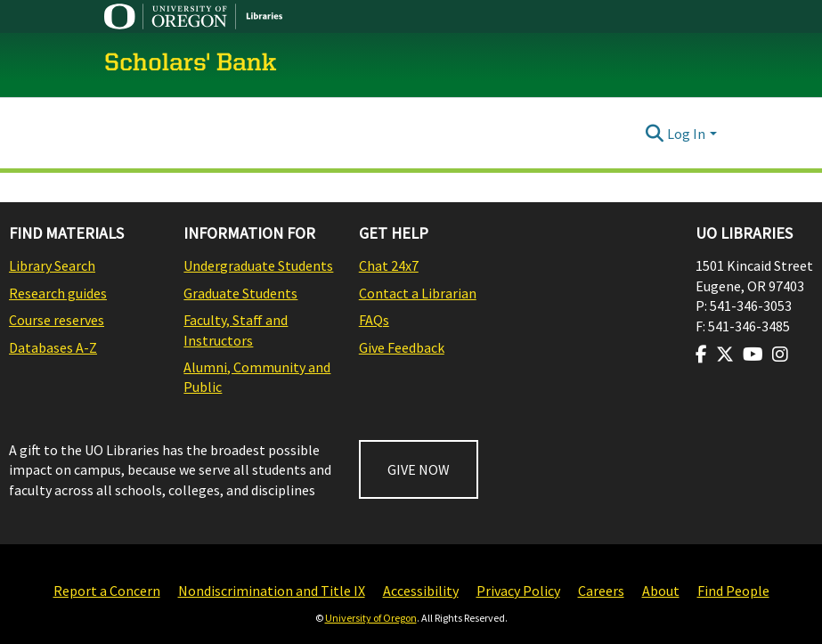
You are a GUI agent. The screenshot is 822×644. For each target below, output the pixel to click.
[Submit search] (654, 134)
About (661, 591)
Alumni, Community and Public (257, 377)
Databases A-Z (53, 347)
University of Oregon (371, 618)
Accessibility (421, 591)
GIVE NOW (419, 469)
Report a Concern (107, 591)
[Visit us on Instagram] (780, 355)
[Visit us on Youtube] (753, 355)
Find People (733, 591)
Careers (601, 591)
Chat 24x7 (389, 265)
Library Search (52, 265)
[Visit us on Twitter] (725, 355)
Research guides (58, 293)
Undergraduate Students (258, 265)
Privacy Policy (518, 591)
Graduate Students (240, 293)
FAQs (374, 320)
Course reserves (57, 320)
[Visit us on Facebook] (701, 355)
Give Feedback (402, 347)
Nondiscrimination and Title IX (272, 591)
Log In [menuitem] (686, 134)
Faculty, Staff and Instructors (236, 330)
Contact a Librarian (418, 293)
